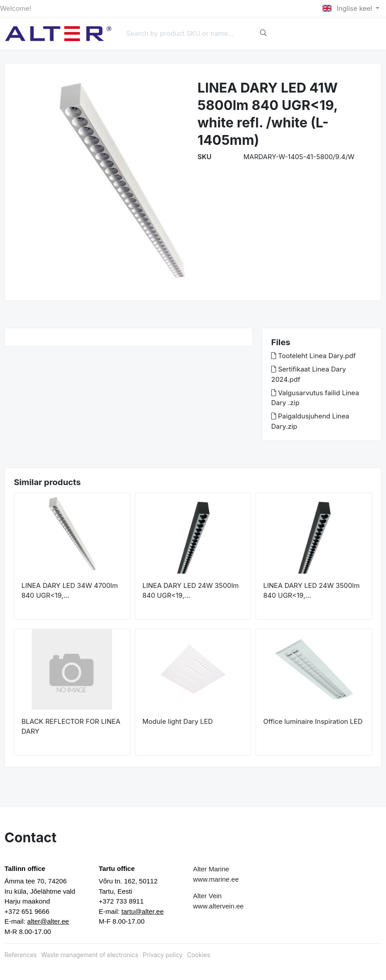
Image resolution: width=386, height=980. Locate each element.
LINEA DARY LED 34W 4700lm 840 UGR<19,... (70, 591)
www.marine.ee (216, 879)
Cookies (199, 955)
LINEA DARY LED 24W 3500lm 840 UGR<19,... (191, 591)
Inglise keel (348, 8)
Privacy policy (163, 955)
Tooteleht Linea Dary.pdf (313, 356)
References (21, 955)
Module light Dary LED (178, 721)
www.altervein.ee (218, 906)
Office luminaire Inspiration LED (313, 721)
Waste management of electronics (90, 955)
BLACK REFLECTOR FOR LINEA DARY (71, 727)
